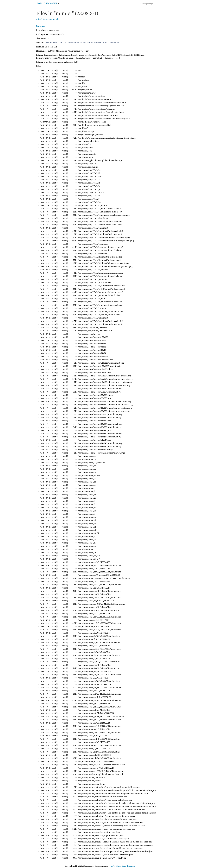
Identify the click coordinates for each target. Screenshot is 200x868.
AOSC (40, 3)
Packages (51, 3)
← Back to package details (48, 19)
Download (41, 26)
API (113, 866)
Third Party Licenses (126, 866)
